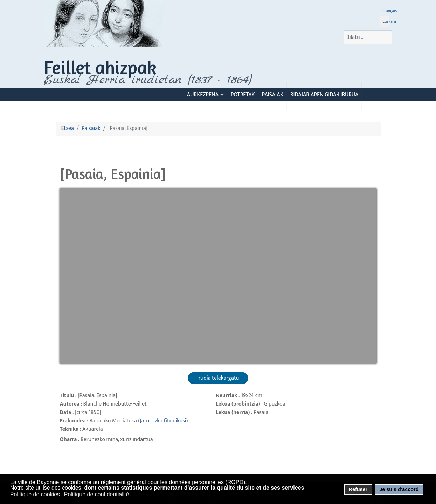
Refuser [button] (358, 489)
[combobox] (368, 37)
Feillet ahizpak (100, 67)
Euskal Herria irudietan (148, 80)
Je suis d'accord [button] (399, 489)
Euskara (389, 21)
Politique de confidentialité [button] (97, 494)
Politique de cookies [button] (35, 494)
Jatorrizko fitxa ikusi (163, 421)
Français (390, 11)
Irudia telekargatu (218, 378)
